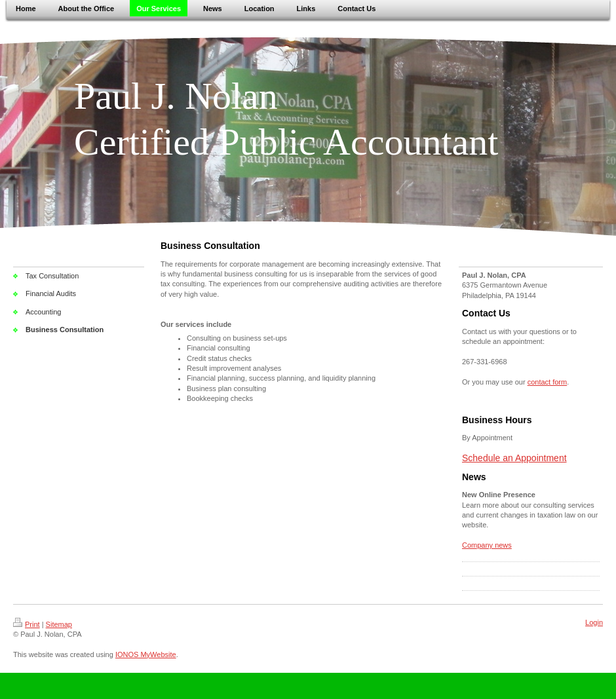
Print (27, 624)
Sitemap (59, 624)
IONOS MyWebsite (146, 654)
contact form (548, 382)
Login (594, 622)
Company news (487, 545)
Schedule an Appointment (514, 458)
